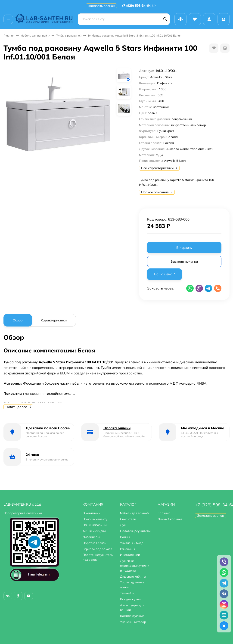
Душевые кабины (133, 576)
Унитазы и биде (132, 543)
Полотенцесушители (135, 531)
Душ (123, 525)
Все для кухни (130, 599)
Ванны (125, 537)
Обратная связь (94, 543)
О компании (92, 513)
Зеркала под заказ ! (97, 549)
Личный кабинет (170, 519)
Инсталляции (130, 555)
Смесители (128, 519)
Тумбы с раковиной (69, 36)
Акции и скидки (94, 531)
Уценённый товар (133, 622)
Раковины (127, 549)
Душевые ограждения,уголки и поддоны (135, 566)
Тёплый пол (129, 593)
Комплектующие (132, 616)
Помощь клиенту (95, 519)
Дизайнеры (91, 537)
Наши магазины (95, 525)
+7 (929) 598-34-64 (138, 6)
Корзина (164, 513)
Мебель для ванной (34, 36)
